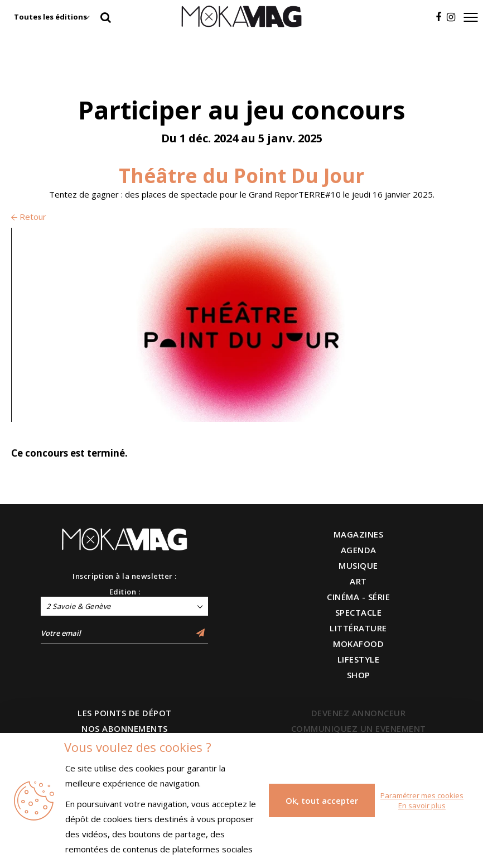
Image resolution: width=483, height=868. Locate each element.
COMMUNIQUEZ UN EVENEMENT (359, 728)
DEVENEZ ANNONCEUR (359, 713)
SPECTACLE (359, 612)
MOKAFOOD (358, 644)
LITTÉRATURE (358, 628)
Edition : (125, 592)
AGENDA (359, 550)
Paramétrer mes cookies (422, 795)
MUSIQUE (358, 565)
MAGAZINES (359, 534)
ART (358, 581)
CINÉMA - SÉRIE (358, 597)
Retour (29, 217)
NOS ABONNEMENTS (125, 728)
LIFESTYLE (359, 659)
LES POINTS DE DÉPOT (125, 713)
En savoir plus (422, 805)
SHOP (359, 675)
